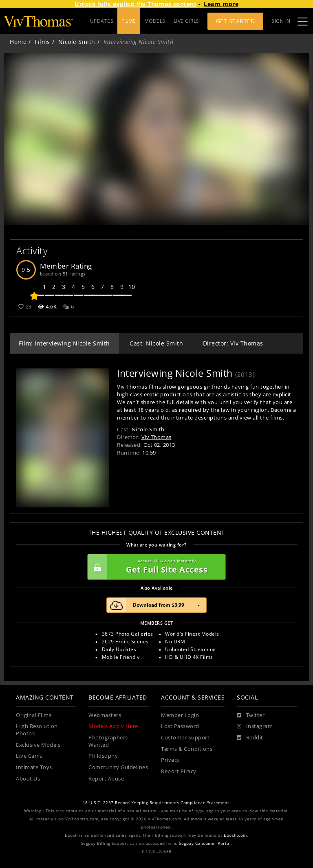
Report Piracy (179, 771)
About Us (28, 779)
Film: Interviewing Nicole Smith (64, 343)
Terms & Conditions (187, 749)
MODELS (155, 21)
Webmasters (105, 715)
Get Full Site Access (154, 567)
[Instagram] (255, 726)
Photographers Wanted (108, 741)
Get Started (236, 21)
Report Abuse (106, 779)
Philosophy (103, 756)
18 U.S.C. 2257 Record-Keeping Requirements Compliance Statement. (157, 803)
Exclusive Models (38, 745)
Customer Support (185, 738)
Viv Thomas (156, 437)
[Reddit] (250, 738)
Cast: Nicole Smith (156, 343)
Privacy (171, 760)
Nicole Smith (77, 42)
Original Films (34, 715)
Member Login (180, 715)
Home (18, 42)
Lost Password (180, 726)
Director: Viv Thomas (233, 343)
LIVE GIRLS (186, 21)
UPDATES (102, 21)
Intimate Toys (34, 767)
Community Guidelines (118, 767)
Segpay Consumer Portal (205, 843)
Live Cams (29, 756)
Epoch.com (235, 835)
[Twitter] (251, 715)
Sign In (281, 21)
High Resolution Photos (37, 730)
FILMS (129, 21)
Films (42, 42)
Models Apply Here (113, 726)
